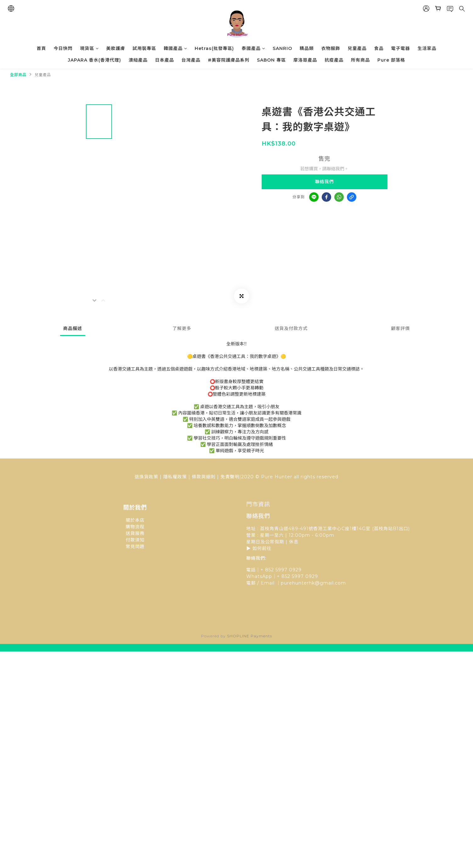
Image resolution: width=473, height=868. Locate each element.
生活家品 (427, 48)
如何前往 (262, 548)
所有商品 (360, 60)
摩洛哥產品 (305, 60)
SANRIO (282, 48)
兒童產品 (357, 48)
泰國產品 (253, 48)
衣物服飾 (331, 48)
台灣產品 (191, 60)
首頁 (42, 48)
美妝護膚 (116, 48)
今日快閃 (63, 48)
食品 (379, 48)
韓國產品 (175, 48)
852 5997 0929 (300, 576)
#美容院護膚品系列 (229, 60)
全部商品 (18, 75)
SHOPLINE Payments (250, 636)
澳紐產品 (138, 60)
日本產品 (164, 60)
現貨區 (89, 48)
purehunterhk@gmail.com (313, 583)
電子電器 (401, 48)
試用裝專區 (145, 48)
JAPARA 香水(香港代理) (95, 60)
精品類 (307, 48)
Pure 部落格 (391, 60)
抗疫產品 (334, 60)
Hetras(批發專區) (214, 48)
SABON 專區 (271, 60)
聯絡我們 (325, 182)
